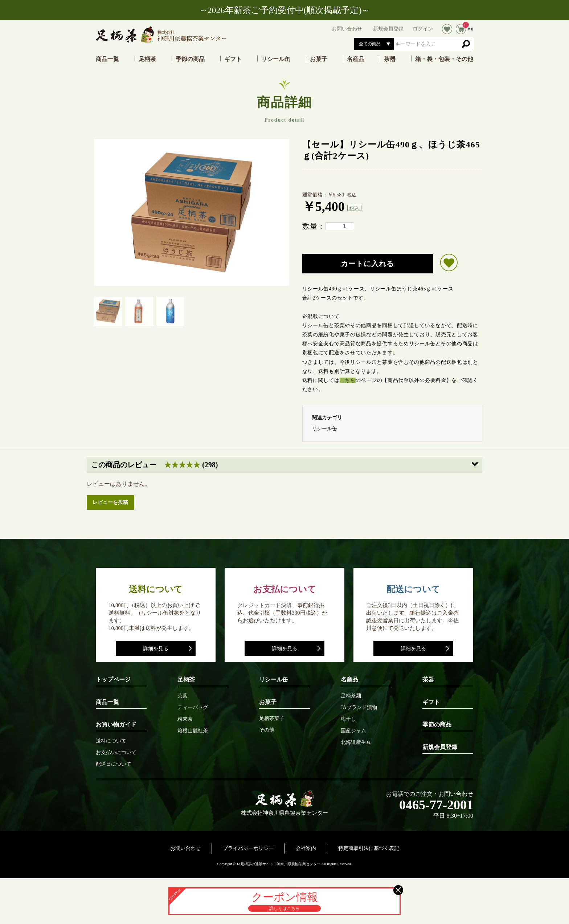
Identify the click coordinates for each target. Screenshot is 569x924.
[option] (192, 212)
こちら (348, 380)
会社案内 (306, 848)
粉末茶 (185, 719)
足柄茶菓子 (272, 719)
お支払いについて (116, 753)
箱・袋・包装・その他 (444, 59)
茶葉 (183, 696)
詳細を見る (156, 649)
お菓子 (319, 59)
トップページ (113, 679)
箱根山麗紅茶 (193, 731)
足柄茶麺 (351, 696)
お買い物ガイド (116, 724)
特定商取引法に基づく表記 (369, 848)
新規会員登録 (440, 747)
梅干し (348, 719)
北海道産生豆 (356, 742)
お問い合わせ (185, 848)
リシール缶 (276, 59)
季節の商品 (190, 59)
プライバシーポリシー (248, 848)
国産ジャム (353, 731)
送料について (111, 741)
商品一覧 (107, 59)
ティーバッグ (193, 708)
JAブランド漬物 (359, 708)
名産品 (356, 59)
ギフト (233, 59)
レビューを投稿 (110, 502)
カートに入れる (367, 264)
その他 (267, 730)
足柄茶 (147, 59)
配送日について (114, 764)
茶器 (390, 59)
